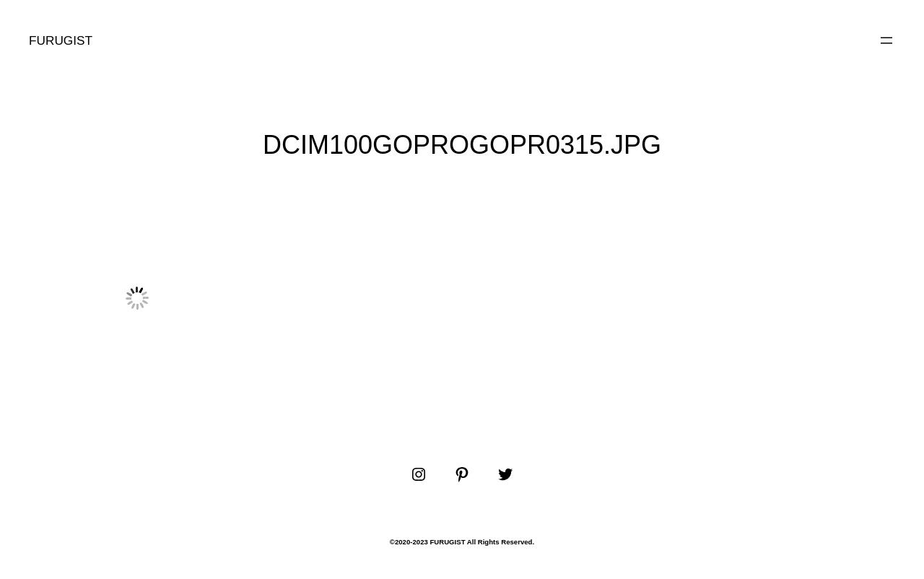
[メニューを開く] (886, 40)
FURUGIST (61, 40)
